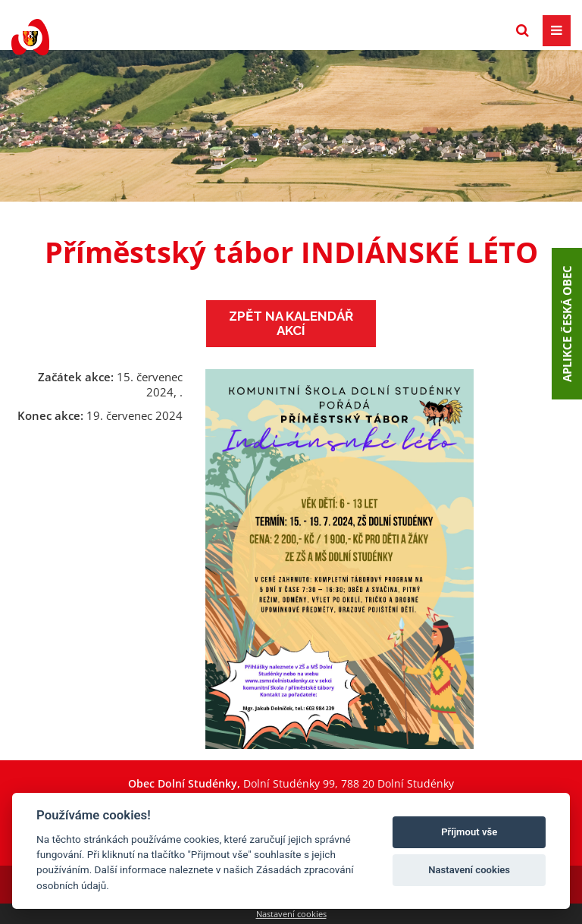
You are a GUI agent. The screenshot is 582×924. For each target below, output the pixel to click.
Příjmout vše (469, 832)
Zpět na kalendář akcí (291, 323)
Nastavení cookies (291, 914)
